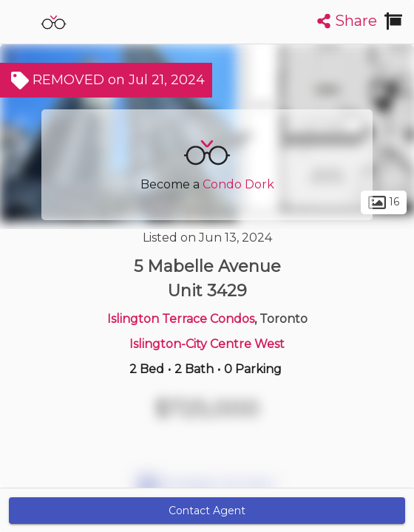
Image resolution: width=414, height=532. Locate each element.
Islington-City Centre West (207, 344)
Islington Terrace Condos (181, 319)
